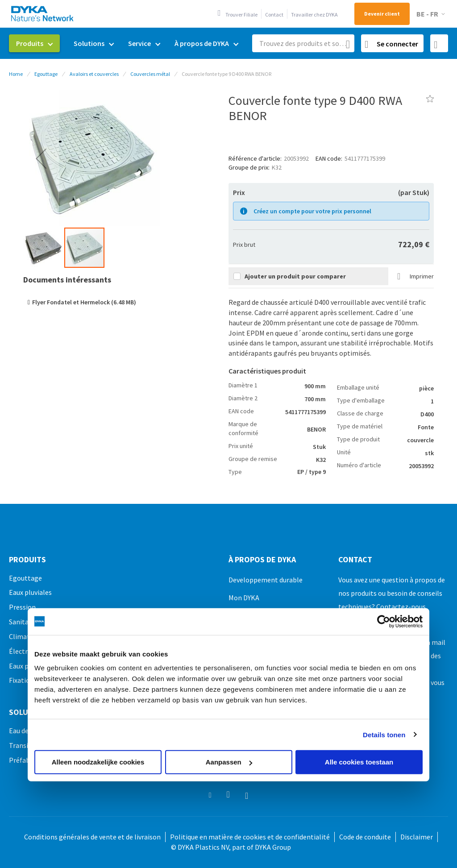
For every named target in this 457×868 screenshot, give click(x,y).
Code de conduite (365, 837)
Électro (20, 651)
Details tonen (384, 734)
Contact (274, 15)
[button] (432, 14)
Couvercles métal (150, 74)
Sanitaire (23, 622)
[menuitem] (34, 43)
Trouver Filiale (241, 15)
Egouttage (46, 74)
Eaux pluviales (30, 592)
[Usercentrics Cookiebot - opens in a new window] (384, 621)
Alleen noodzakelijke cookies (98, 762)
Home (16, 74)
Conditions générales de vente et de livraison (92, 837)
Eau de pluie (27, 731)
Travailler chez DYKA (314, 15)
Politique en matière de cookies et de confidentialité (250, 837)
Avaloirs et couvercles (94, 74)
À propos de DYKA (262, 560)
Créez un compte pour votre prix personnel (312, 211)
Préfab (19, 760)
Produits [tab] (27, 560)
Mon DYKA (244, 598)
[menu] (127, 44)
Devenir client (382, 14)
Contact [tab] (355, 560)
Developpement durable (266, 580)
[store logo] (43, 14)
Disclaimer (417, 837)
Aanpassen (229, 762)
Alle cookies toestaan (359, 762)
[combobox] (303, 43)
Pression (22, 607)
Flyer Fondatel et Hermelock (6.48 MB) (84, 302)
